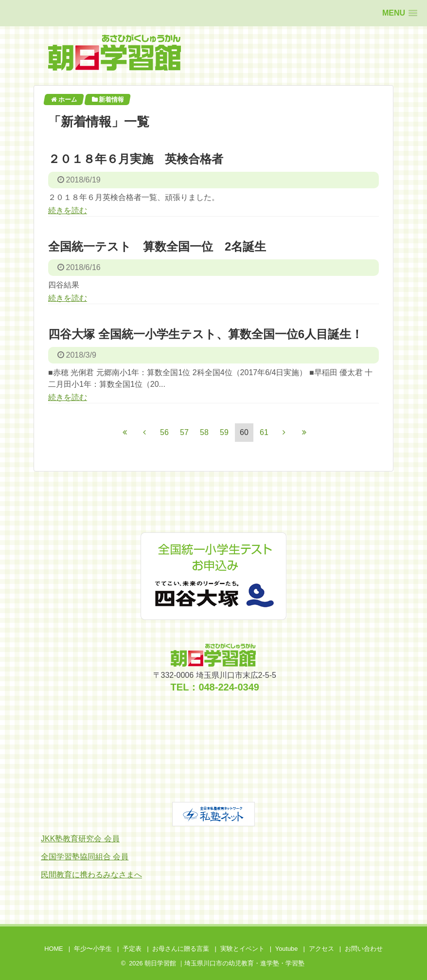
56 (164, 432)
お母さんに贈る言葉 (181, 949)
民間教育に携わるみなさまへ (91, 875)
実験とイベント (242, 949)
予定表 (132, 949)
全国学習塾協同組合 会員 (85, 857)
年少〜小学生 (93, 949)
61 (264, 432)
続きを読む (68, 210)
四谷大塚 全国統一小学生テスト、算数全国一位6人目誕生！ (205, 334)
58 (204, 432)
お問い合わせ (364, 949)
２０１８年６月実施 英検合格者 (136, 159)
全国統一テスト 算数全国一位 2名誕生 (157, 246)
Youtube (287, 949)
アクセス (321, 949)
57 (184, 432)
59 (224, 432)
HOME (53, 949)
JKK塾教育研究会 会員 (80, 839)
